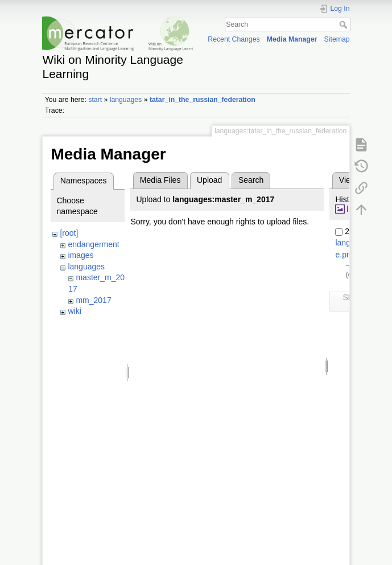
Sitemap (337, 39)
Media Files (160, 180)
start (95, 100)
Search (344, 24)
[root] (69, 233)
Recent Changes (234, 39)
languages (126, 100)
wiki (74, 311)
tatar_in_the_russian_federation (203, 100)
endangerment (93, 244)
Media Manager (292, 39)
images (81, 255)
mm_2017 (93, 300)
